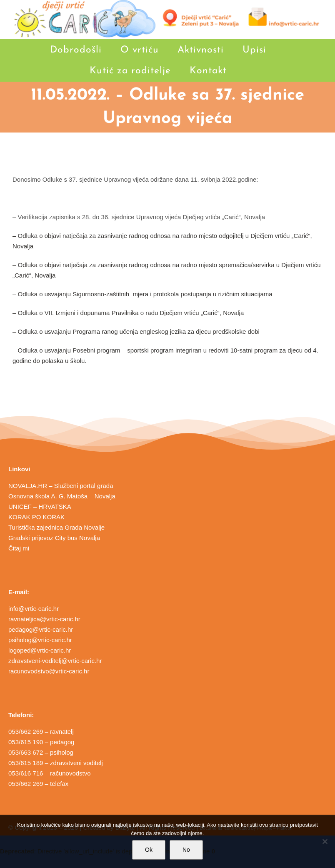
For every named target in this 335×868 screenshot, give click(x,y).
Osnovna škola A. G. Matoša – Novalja (62, 496)
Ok (149, 850)
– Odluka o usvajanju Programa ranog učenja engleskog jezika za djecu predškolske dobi (136, 331)
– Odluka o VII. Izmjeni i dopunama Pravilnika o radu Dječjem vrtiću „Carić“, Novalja (128, 313)
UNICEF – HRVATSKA (40, 507)
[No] (325, 841)
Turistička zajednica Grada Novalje (56, 527)
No (186, 850)
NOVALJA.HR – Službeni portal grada (61, 486)
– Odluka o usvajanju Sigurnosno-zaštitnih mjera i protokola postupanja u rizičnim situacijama (142, 294)
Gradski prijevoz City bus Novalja (54, 538)
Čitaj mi (19, 548)
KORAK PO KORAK (36, 517)
